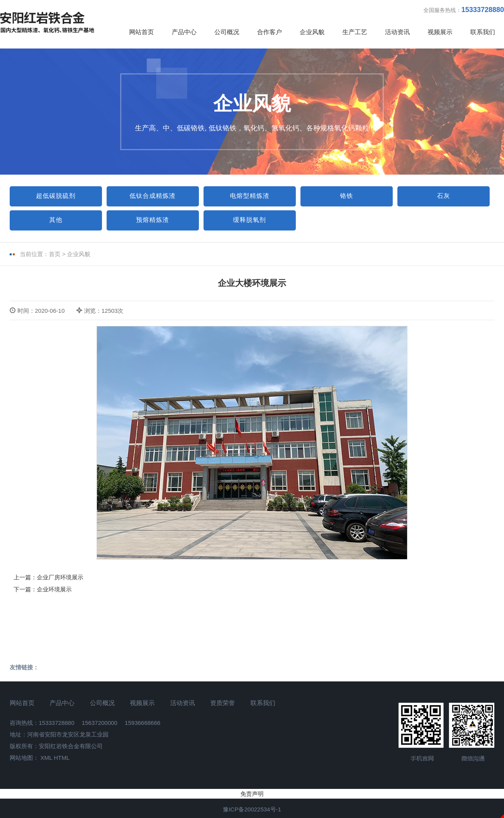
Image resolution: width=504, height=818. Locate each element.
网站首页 (142, 32)
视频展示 (440, 32)
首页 (55, 254)
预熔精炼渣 (153, 220)
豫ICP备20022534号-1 (252, 809)
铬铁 (347, 196)
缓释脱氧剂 (249, 220)
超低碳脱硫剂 (56, 196)
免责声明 (252, 794)
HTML (62, 758)
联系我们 (483, 32)
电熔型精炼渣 (250, 196)
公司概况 (227, 32)
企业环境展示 (54, 589)
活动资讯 (397, 32)
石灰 (444, 196)
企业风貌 (312, 32)
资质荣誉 (223, 703)
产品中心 (184, 32)
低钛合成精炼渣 (153, 196)
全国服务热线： (464, 10)
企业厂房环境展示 (60, 577)
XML (46, 758)
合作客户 (269, 32)
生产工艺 (355, 32)
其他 (56, 220)
